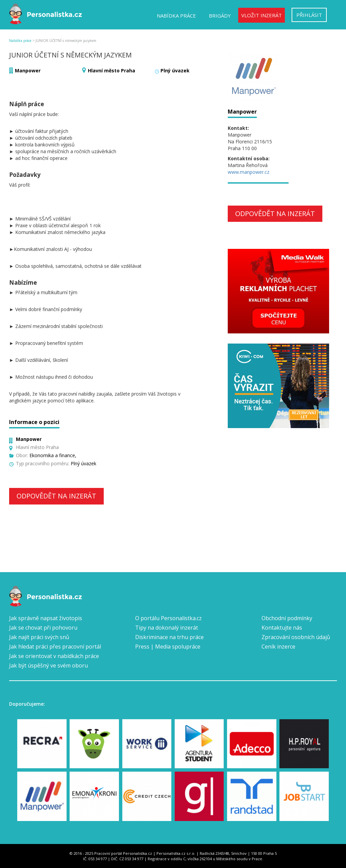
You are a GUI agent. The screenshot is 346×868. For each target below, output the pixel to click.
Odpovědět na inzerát (56, 496)
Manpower (28, 71)
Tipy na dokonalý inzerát (167, 628)
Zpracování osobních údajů (296, 637)
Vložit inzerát (262, 15)
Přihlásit (309, 15)
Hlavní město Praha (112, 71)
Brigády (220, 16)
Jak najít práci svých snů (39, 637)
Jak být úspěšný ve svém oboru (48, 665)
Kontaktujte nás (282, 628)
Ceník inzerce (278, 647)
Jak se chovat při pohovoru (43, 628)
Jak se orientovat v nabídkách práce (54, 656)
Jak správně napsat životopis (46, 618)
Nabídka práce (176, 16)
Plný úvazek (175, 71)
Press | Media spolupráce (168, 647)
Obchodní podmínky (287, 618)
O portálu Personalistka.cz (168, 618)
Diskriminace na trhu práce (169, 637)
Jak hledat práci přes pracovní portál (55, 647)
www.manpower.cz (249, 172)
